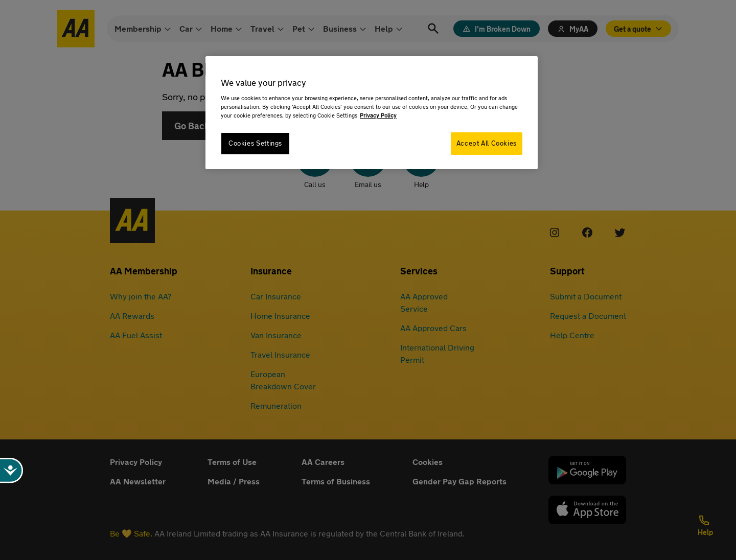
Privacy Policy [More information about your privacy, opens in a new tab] (378, 115)
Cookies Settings (255, 143)
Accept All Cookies (487, 143)
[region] (372, 113)
